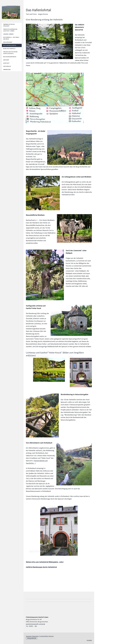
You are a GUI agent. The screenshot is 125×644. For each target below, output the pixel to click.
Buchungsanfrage (10, 57)
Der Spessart (8, 42)
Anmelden (89, 640)
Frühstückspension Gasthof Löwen (10, 30)
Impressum (7, 70)
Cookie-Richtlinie (44, 636)
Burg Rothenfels (9, 49)
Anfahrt (6, 60)
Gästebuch (7, 66)
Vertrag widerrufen (32, 638)
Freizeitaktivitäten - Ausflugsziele (11, 53)
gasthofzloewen (35, 624)
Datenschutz (35, 636)
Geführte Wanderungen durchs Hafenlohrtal (41, 567)
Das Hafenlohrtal (10, 45)
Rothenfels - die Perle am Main (11, 38)
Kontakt (6, 63)
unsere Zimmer (8, 34)
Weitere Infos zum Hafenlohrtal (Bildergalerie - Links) (45, 562)
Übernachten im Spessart (9, 25)
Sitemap (51, 636)
